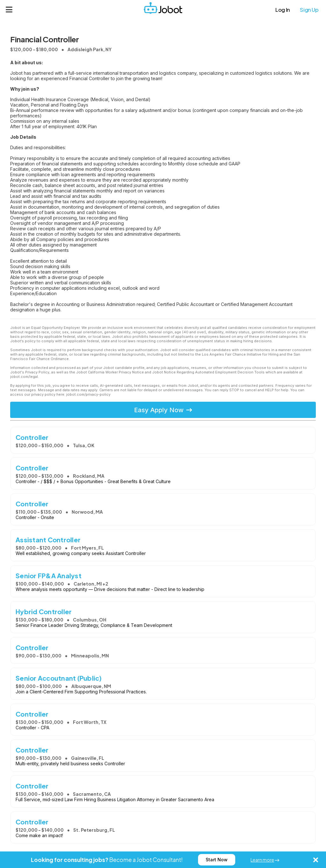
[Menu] (9, 10)
